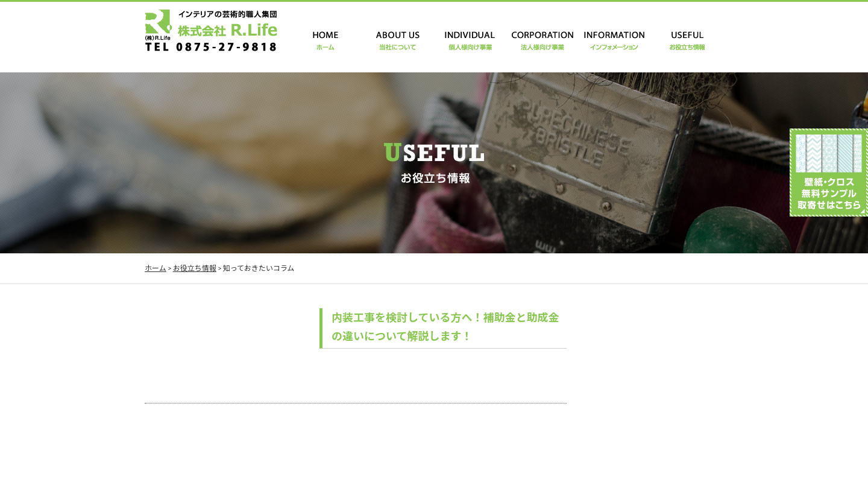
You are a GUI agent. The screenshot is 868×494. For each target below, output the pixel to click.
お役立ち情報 (195, 268)
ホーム (156, 268)
